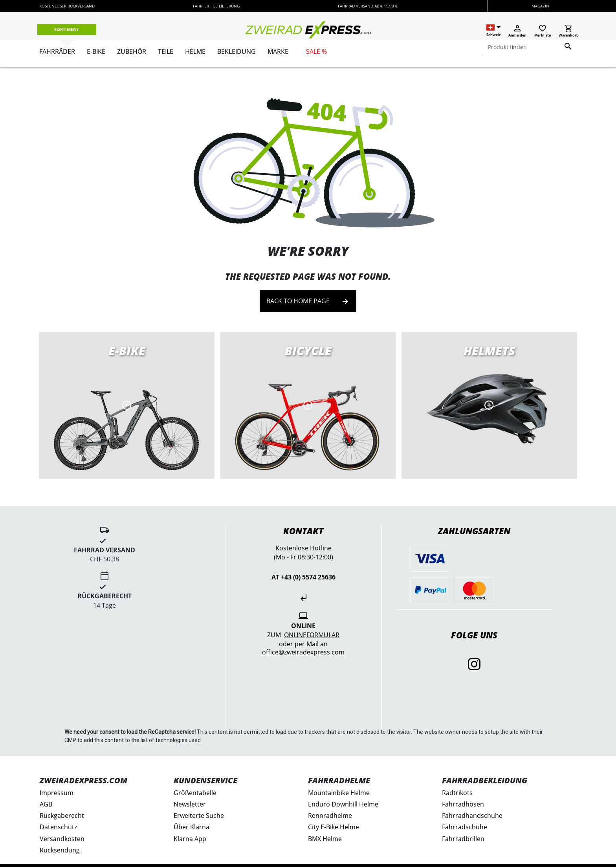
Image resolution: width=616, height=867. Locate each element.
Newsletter (190, 804)
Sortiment (67, 29)
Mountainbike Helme (339, 793)
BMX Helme (325, 839)
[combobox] (530, 47)
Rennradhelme (330, 816)
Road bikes (308, 405)
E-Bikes (127, 405)
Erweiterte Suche (199, 816)
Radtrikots (457, 793)
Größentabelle (195, 793)
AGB (46, 804)
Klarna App (190, 839)
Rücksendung (60, 850)
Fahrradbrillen (463, 839)
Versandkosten (62, 839)
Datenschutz (58, 827)
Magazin (540, 6)
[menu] (305, 53)
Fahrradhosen (463, 804)
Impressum (57, 793)
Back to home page (308, 301)
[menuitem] (57, 55)
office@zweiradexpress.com (303, 652)
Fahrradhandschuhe (472, 816)
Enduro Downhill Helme (343, 804)
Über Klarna (192, 827)
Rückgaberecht (62, 816)
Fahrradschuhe (465, 827)
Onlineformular (312, 635)
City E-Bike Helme (334, 827)
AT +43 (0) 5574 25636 (303, 577)
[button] (493, 31)
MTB (489, 405)
